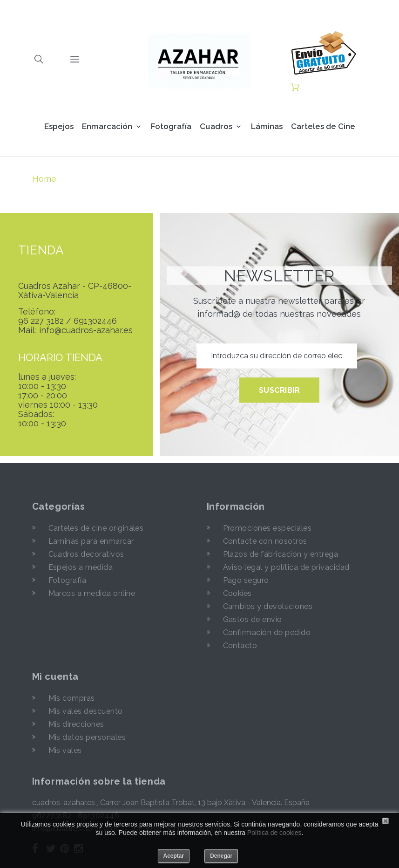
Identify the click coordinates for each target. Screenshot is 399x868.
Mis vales (65, 750)
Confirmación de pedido (267, 632)
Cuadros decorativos (86, 554)
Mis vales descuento (86, 711)
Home (44, 179)
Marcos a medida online (92, 593)
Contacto (240, 646)
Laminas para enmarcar (91, 541)
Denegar (221, 856)
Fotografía (171, 126)
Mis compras (72, 698)
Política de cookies (274, 833)
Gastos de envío (253, 619)
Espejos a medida (81, 567)
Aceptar (174, 856)
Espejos (59, 126)
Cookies (237, 593)
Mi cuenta (55, 677)
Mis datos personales (87, 737)
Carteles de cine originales (96, 528)
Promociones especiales (267, 528)
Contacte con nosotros (265, 541)
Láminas (267, 126)
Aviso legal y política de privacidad (286, 567)
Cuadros (216, 126)
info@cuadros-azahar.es (86, 330)
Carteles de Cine (323, 126)
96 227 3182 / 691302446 (68, 321)
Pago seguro (246, 580)
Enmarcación (107, 126)
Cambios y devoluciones (268, 606)
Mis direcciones (76, 724)
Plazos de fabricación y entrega (281, 554)
